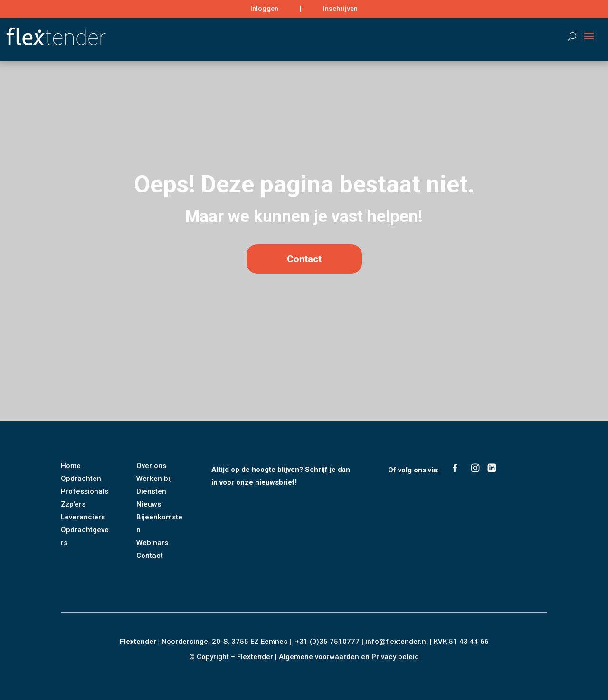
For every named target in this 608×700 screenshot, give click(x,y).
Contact (304, 288)
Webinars (152, 543)
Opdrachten (81, 479)
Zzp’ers (73, 504)
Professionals (85, 491)
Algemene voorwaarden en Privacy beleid (349, 657)
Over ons (151, 466)
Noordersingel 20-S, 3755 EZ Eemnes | (228, 642)
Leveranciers (83, 517)
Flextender (138, 642)
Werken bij (154, 479)
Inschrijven (340, 9)
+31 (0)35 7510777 (327, 642)
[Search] (567, 36)
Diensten (151, 491)
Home (71, 466)
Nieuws (149, 504)
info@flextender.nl (398, 642)
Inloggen (264, 9)
